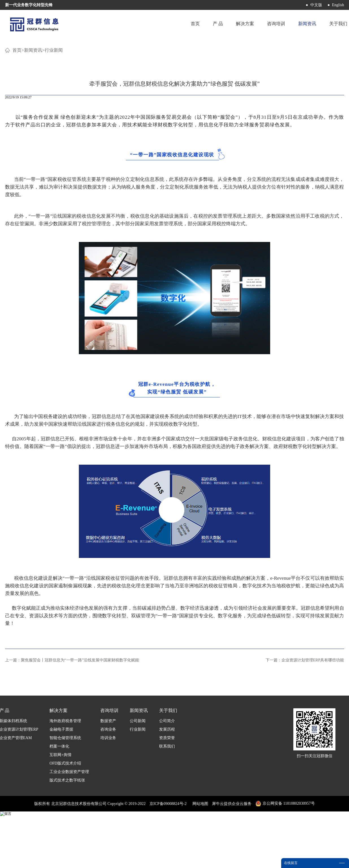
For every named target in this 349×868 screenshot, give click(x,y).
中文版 (316, 5)
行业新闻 (54, 119)
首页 (192, 24)
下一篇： (305, 729)
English (338, 5)
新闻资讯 (33, 119)
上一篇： (72, 729)
